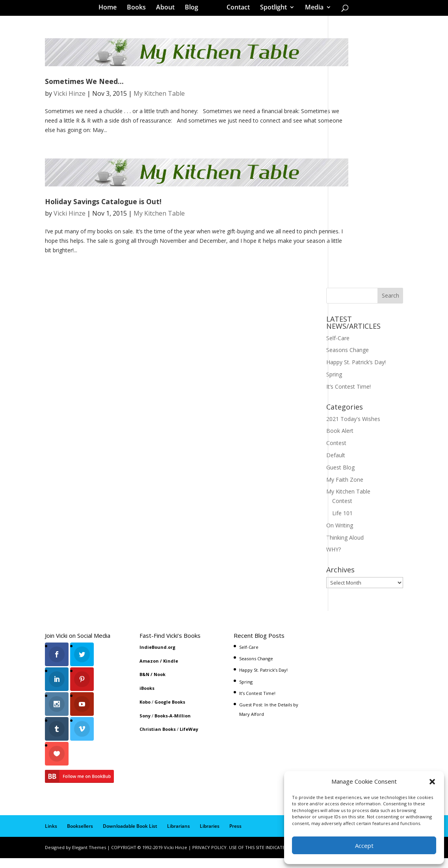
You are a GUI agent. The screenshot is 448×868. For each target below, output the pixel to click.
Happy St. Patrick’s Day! (356, 378)
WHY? (334, 565)
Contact (235, 9)
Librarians (178, 836)
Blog (194, 9)
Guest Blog (340, 483)
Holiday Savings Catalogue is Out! (103, 218)
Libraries (210, 836)
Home (110, 9)
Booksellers (80, 836)
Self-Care (338, 354)
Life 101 (342, 529)
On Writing (340, 541)
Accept (364, 846)
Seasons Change (348, 366)
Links (51, 836)
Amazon (149, 677)
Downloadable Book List (130, 836)
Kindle (171, 677)
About (168, 9)
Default (336, 471)
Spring (334, 390)
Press (235, 836)
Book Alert (340, 447)
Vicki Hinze (70, 110)
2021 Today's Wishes (353, 435)
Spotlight (271, 9)
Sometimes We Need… (84, 97)
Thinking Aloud (345, 554)
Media (311, 9)
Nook (160, 690)
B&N (144, 690)
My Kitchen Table (159, 110)
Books (139, 9)
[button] (432, 782)
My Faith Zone (345, 496)
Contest (336, 459)
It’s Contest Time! (349, 403)
